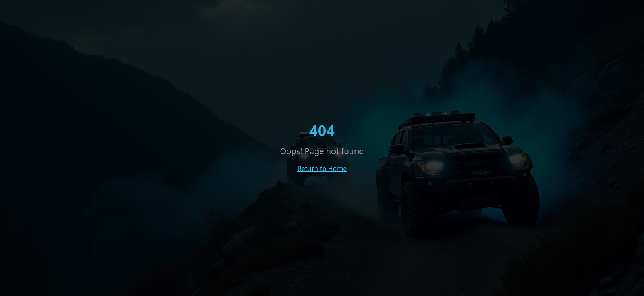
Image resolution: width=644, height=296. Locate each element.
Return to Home (322, 169)
